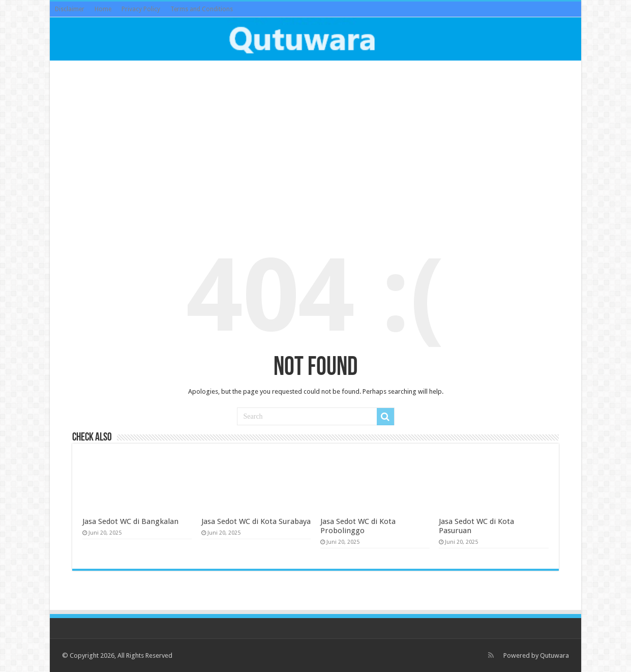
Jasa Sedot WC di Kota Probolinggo (358, 526)
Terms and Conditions (202, 9)
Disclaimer (70, 9)
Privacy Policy (141, 9)
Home (103, 9)
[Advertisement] (315, 144)
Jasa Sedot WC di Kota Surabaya (256, 521)
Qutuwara (554, 655)
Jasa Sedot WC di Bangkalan (130, 521)
